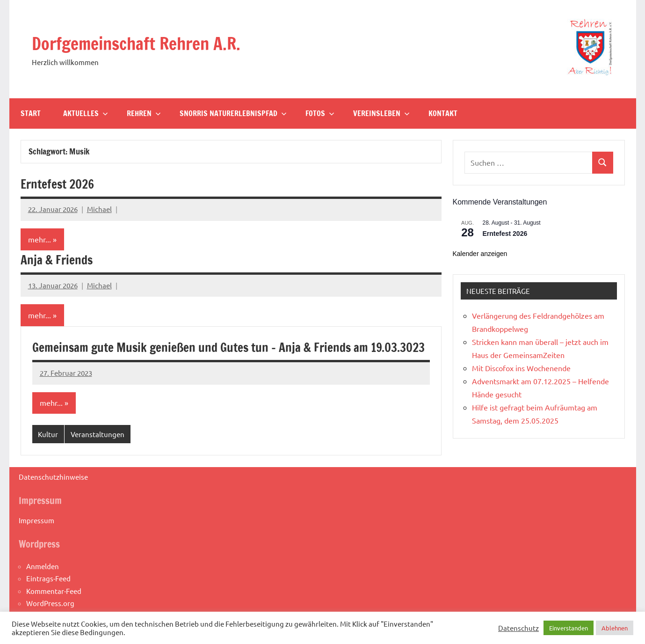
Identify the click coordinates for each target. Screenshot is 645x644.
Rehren (144, 113)
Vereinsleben (381, 113)
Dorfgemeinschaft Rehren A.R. (150, 43)
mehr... (40, 240)
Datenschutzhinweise (53, 496)
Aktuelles (86, 113)
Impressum (36, 539)
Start (31, 113)
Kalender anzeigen (480, 254)
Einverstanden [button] (569, 628)
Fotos (320, 113)
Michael (99, 209)
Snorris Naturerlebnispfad (233, 113)
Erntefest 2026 (62, 184)
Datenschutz (518, 628)
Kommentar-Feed (54, 610)
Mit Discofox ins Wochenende (521, 368)
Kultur (48, 453)
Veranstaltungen (98, 453)
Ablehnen (615, 628)
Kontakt (443, 113)
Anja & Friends (60, 260)
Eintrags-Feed (48, 598)
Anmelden (43, 586)
